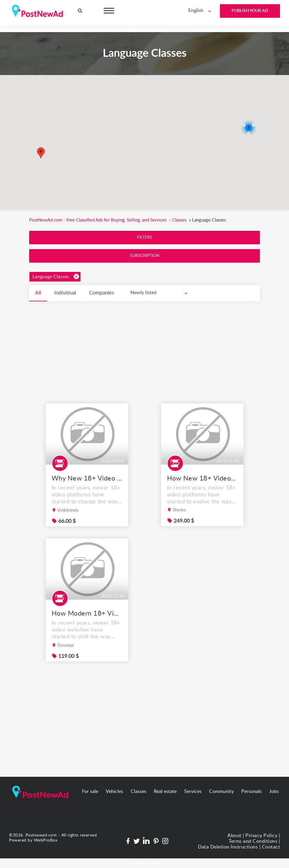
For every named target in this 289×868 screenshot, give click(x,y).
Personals (251, 791)
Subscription (145, 256)
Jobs (274, 791)
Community (221, 791)
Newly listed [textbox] (143, 293)
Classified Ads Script (144, 863)
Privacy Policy (261, 836)
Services (193, 791)
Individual (65, 293)
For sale (90, 791)
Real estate (165, 791)
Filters (145, 237)
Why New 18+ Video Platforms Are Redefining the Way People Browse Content (87, 493)
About (234, 836)
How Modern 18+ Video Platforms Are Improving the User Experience (87, 628)
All (38, 293)
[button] (41, 153)
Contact (271, 847)
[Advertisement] (144, 346)
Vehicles (114, 791)
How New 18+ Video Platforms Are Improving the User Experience (202, 493)
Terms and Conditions (253, 841)
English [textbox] (196, 11)
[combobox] (201, 11)
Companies (102, 293)
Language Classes (56, 276)
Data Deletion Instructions (228, 847)
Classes (138, 791)
